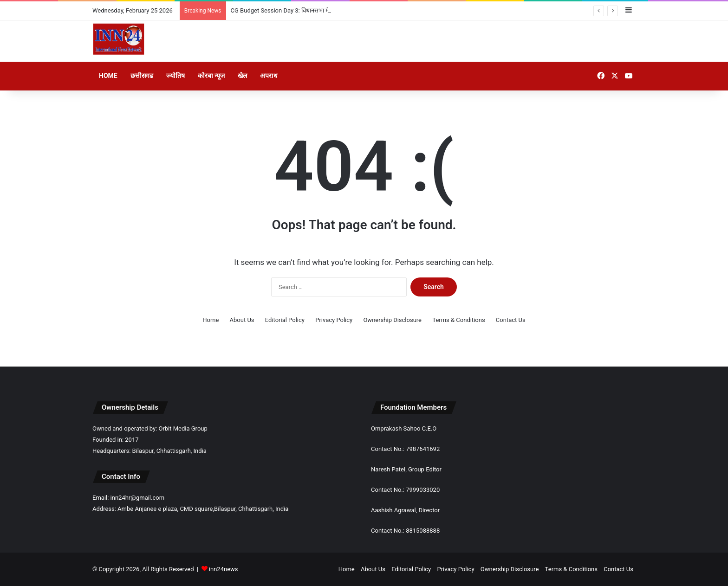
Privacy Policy (334, 320)
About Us (242, 320)
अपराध (269, 76)
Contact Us (511, 320)
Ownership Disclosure (392, 320)
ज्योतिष (175, 76)
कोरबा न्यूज (211, 76)
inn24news (224, 569)
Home (108, 76)
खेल (242, 76)
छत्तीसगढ (142, 76)
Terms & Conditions (458, 320)
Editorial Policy (285, 320)
